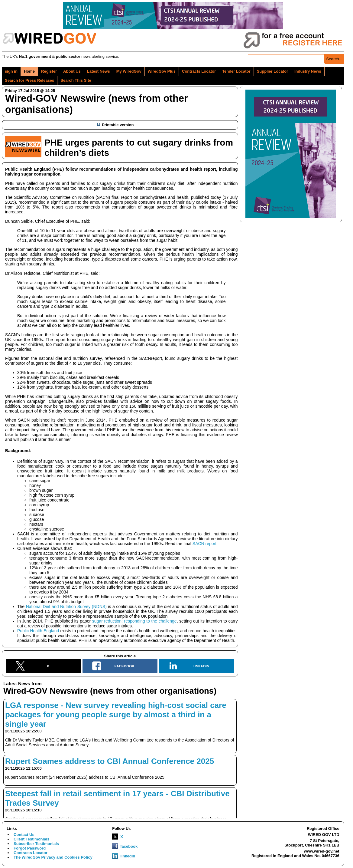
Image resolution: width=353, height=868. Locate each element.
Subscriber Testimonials (36, 844)
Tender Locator (236, 71)
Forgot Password (30, 848)
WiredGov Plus (162, 71)
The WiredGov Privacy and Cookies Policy (53, 857)
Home (29, 71)
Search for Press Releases (29, 80)
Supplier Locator (272, 71)
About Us (72, 71)
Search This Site (76, 80)
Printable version (115, 125)
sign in (11, 71)
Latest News (99, 71)
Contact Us (24, 835)
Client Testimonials (31, 839)
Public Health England (38, 631)
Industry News (308, 71)
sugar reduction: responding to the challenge (134, 621)
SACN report (204, 544)
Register (49, 71)
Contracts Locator (199, 71)
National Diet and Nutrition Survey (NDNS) (66, 607)
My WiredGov (129, 71)
